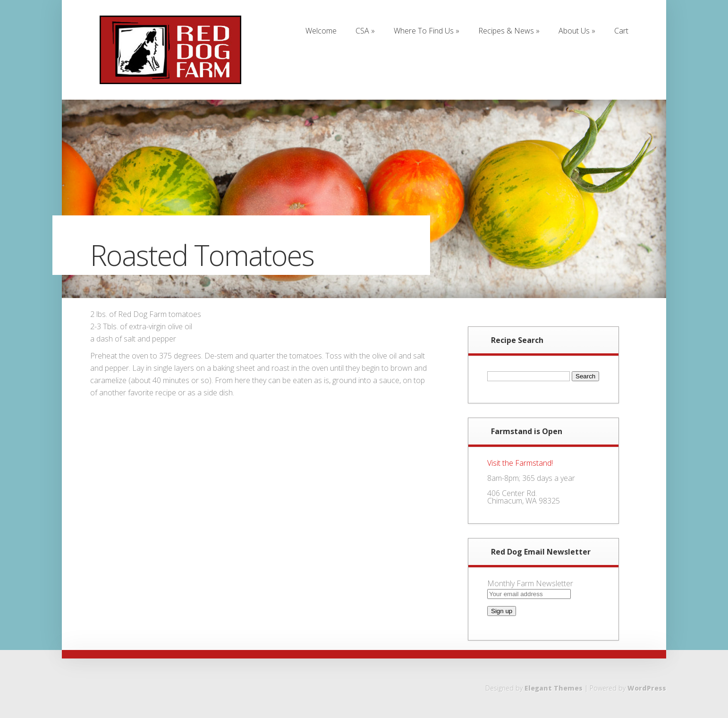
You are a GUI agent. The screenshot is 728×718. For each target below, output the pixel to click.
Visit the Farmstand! (520, 463)
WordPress (647, 688)
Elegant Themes (554, 688)
